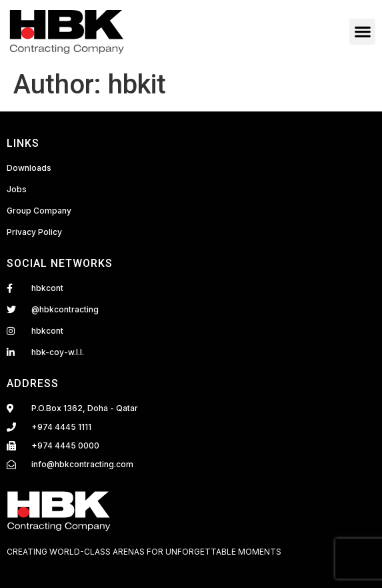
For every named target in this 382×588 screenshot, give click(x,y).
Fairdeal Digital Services (64, 566)
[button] (362, 32)
